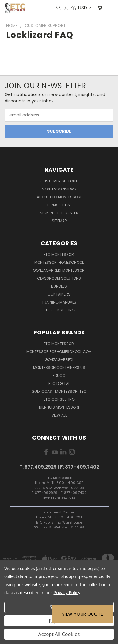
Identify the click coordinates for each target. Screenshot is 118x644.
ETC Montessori (59, 254)
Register (70, 213)
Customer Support (59, 181)
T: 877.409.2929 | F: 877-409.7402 (59, 467)
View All (59, 415)
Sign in (47, 213)
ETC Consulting (59, 310)
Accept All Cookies (59, 634)
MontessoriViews (59, 189)
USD (84, 7)
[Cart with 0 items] (100, 8)
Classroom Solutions (59, 278)
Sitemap (59, 221)
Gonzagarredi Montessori (59, 270)
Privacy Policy (67, 592)
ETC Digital (59, 383)
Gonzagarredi (59, 360)
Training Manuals (59, 302)
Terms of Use (59, 205)
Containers (59, 294)
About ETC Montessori (59, 197)
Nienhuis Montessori (59, 407)
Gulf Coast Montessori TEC (59, 391)
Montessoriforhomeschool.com (59, 352)
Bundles (59, 286)
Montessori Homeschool (59, 262)
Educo (59, 375)
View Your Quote (82, 614)
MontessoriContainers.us (59, 368)
